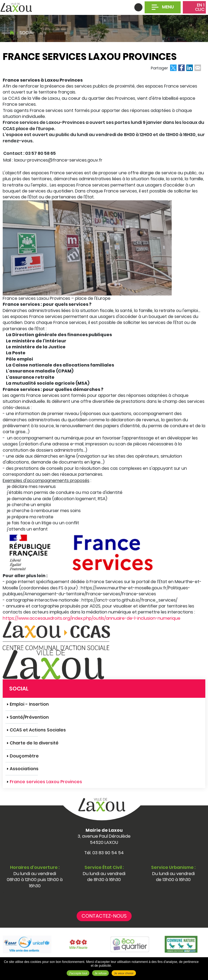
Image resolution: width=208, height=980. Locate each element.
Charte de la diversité (34, 743)
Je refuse (101, 973)
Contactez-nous (104, 916)
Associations (24, 769)
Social (27, 33)
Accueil (12, 32)
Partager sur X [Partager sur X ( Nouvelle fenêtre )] (173, 68)
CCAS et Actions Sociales (38, 730)
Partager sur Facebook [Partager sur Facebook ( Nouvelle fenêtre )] (181, 68)
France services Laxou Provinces (46, 782)
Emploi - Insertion (29, 704)
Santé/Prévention (29, 717)
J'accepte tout (78, 973)
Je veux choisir (124, 973)
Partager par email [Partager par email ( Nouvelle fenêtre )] (198, 68)
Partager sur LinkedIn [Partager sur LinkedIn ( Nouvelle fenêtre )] (190, 68)
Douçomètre (24, 756)
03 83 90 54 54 (108, 853)
